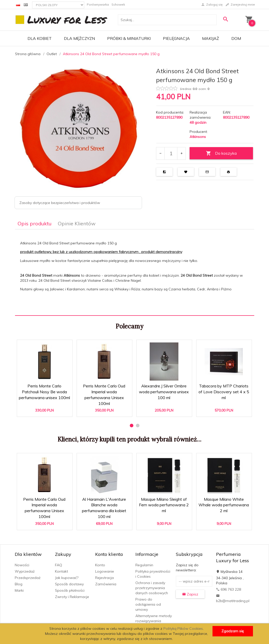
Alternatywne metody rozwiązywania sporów (154, 621)
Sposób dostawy (69, 584)
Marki (19, 590)
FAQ (59, 565)
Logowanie (105, 571)
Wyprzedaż (25, 571)
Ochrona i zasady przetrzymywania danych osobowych (152, 588)
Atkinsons (198, 137)
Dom (236, 38)
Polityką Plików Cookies (183, 629)
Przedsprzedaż (28, 578)
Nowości (22, 565)
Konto (100, 565)
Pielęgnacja (176, 38)
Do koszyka (221, 153)
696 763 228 (229, 589)
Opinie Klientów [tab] (77, 223)
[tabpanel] (135, 272)
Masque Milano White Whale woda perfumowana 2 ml (224, 505)
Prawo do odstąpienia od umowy (148, 604)
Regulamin (144, 565)
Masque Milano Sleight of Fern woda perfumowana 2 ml (164, 505)
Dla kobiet (40, 38)
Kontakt (61, 571)
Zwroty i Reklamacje (72, 597)
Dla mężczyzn (79, 38)
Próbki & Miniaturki (129, 38)
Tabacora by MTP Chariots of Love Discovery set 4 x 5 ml (224, 392)
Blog (19, 584)
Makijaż (211, 38)
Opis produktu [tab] (34, 223)
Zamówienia (106, 584)
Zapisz (190, 594)
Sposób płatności (70, 590)
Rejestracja (104, 578)
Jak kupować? (67, 578)
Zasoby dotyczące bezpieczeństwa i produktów (60, 203)
